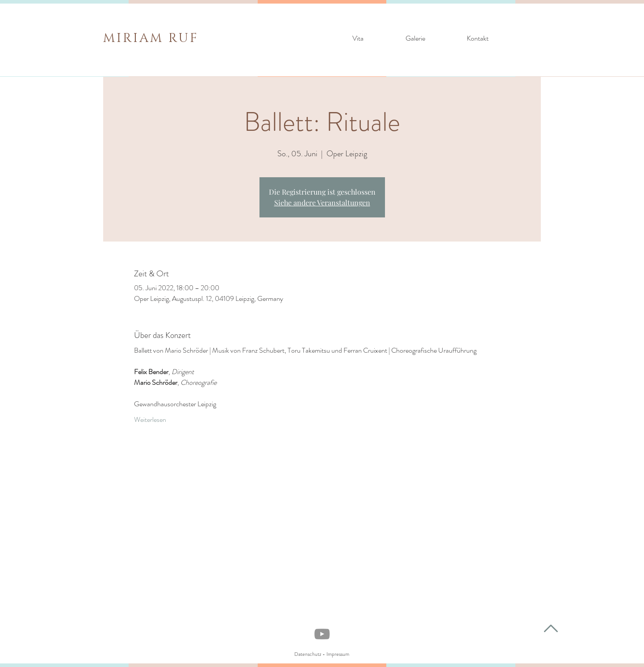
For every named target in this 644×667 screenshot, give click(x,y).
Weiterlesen (150, 420)
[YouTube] (322, 634)
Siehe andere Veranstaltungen (322, 202)
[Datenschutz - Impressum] (322, 654)
